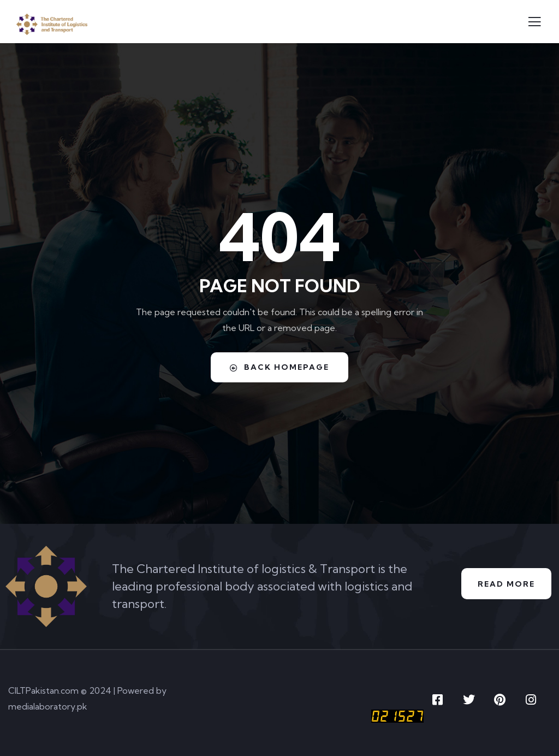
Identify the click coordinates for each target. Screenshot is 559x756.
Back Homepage (279, 367)
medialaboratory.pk (48, 706)
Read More (506, 584)
